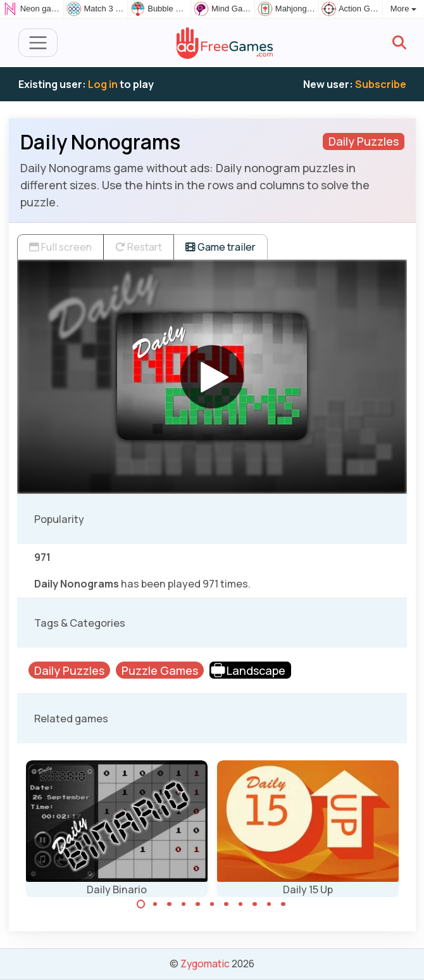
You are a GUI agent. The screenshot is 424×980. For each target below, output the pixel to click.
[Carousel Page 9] (255, 904)
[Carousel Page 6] (212, 904)
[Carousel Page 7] (227, 904)
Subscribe (381, 84)
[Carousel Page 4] (184, 904)
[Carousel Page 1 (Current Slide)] (141, 904)
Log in (103, 84)
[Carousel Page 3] (170, 904)
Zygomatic (205, 964)
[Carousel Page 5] (198, 904)
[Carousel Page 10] (269, 904)
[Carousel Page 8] (240, 904)
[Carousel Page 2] (155, 904)
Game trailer (221, 247)
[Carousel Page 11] (284, 904)
